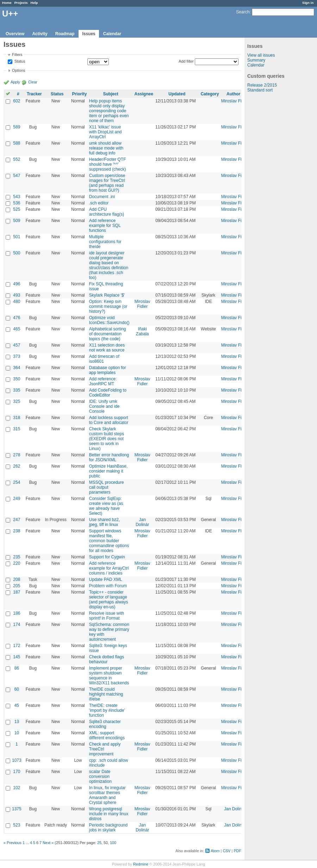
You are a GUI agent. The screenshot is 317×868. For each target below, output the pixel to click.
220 (17, 563)
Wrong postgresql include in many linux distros (109, 814)
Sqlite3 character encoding (105, 724)
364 (17, 368)
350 (17, 379)
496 (17, 284)
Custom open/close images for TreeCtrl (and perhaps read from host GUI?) (107, 183)
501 (17, 237)
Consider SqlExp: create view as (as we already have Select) (106, 506)
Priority (79, 94)
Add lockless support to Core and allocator (109, 420)
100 (113, 843)
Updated (177, 94)
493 (17, 295)
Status (19, 62)
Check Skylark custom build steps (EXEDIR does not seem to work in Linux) (107, 439)
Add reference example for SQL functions (105, 226)
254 (17, 482)
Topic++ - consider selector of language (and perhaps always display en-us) (109, 600)
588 (17, 143)
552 (17, 159)
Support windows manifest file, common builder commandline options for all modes (109, 541)
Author (233, 94)
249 (17, 499)
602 (17, 101)
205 (17, 586)
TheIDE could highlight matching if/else (106, 694)
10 (17, 733)
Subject (110, 94)
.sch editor (99, 203)
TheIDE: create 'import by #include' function (107, 710)
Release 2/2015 (262, 85)
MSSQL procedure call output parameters (107, 487)
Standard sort (260, 90)
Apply (15, 82)
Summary (256, 60)
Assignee (144, 94)
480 (17, 302)
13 (17, 722)
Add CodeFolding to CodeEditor (108, 393)
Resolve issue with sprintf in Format (107, 616)
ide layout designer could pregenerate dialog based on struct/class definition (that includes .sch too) (109, 265)
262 (17, 466)
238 (17, 531)
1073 (17, 760)
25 (99, 843)
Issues (89, 34)
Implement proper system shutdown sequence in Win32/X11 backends (109, 676)
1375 (17, 809)
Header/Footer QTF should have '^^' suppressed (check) (108, 164)
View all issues (261, 55)
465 (17, 329)
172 (17, 646)
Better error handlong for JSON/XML (109, 457)
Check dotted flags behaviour (107, 659)
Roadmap (65, 34)
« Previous (13, 843)
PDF (237, 851)
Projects (21, 3)
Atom (215, 851)
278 (17, 455)
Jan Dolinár (142, 522)
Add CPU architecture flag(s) (107, 212)
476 (17, 318)
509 (17, 221)
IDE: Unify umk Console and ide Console (104, 406)
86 (17, 668)
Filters (17, 55)
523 (17, 825)
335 (17, 390)
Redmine (141, 864)
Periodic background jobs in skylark (108, 828)
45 (17, 705)
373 (17, 356)
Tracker (34, 94)
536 (17, 203)
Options (18, 70)
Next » (48, 843)
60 (17, 689)
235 (17, 557)
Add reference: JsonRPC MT (103, 381)
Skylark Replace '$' (107, 295)
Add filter (186, 61)
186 (17, 613)
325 (17, 401)
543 (17, 197)
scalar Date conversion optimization (100, 777)
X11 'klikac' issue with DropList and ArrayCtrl (105, 132)
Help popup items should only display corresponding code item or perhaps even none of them (109, 111)
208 (17, 579)
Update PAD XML (106, 579)
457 (17, 345)
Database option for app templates (108, 370)
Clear (33, 82)
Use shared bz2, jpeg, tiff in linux (104, 522)
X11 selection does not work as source (107, 348)
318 (17, 418)
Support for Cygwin (107, 557)
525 (17, 209)
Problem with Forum (108, 586)
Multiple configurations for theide (105, 242)
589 (17, 127)
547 (17, 176)
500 (17, 253)
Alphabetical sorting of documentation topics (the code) (108, 334)
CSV (226, 851)
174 (17, 625)
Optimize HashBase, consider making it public (108, 471)
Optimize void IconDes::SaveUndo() (109, 320)
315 (17, 429)
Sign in (308, 3)
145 (17, 657)
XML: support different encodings (107, 735)
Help (34, 3)
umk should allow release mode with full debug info (106, 148)
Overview (15, 34)
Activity (40, 34)
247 (17, 520)
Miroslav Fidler (235, 101)
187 (17, 592)
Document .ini (102, 197)
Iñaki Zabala (142, 331)
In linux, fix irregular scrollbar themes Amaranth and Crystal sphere (107, 795)
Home (7, 3)
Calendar (112, 34)
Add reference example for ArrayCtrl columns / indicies (109, 568)
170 (17, 772)
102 (17, 788)
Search (243, 12)
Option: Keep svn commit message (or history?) (108, 306)
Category (210, 94)
